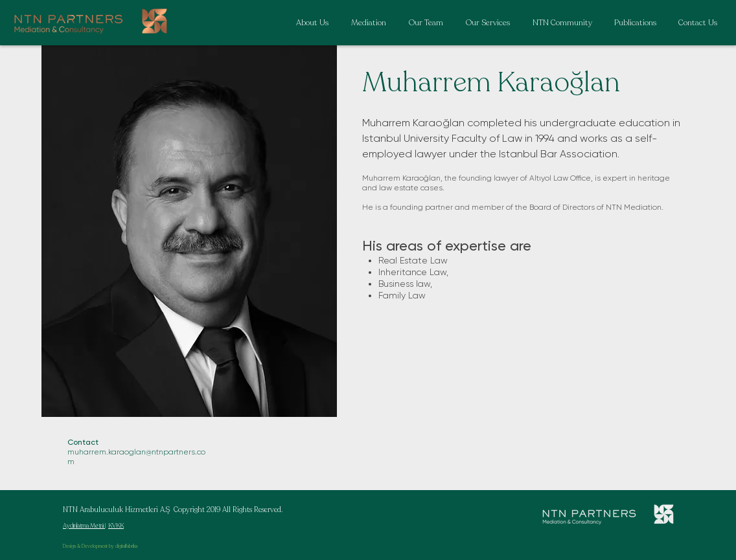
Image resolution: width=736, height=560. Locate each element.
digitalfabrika (126, 546)
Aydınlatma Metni (84, 526)
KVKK (116, 526)
